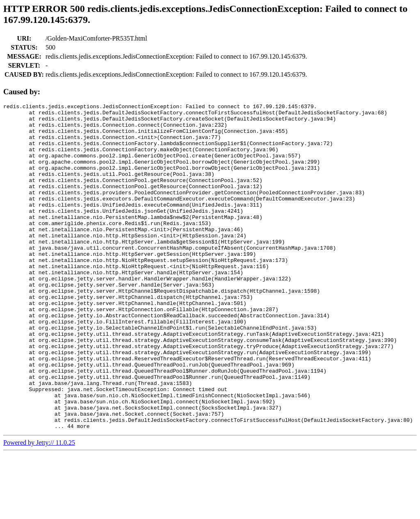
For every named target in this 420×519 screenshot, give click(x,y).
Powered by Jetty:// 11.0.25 (39, 508)
